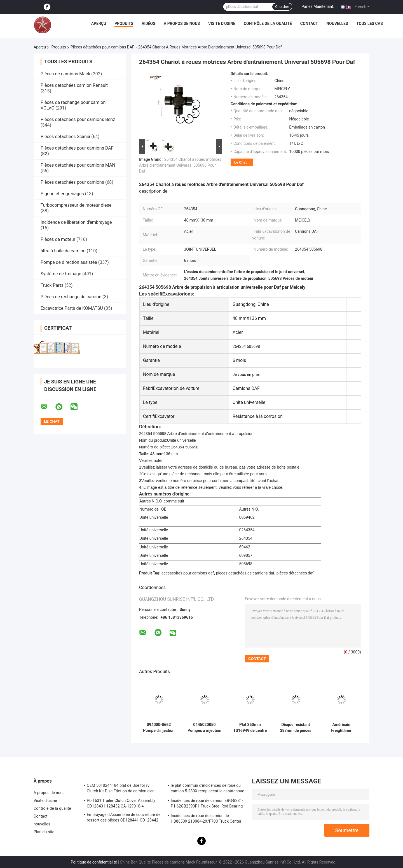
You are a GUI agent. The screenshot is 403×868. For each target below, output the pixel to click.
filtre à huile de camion (63, 251)
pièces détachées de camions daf (245, 573)
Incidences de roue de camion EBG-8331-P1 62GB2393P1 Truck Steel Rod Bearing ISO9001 (207, 804)
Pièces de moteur (58, 239)
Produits (124, 24)
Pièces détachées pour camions (72, 182)
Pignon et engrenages (62, 194)
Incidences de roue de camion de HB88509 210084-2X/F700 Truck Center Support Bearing (206, 819)
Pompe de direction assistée (69, 262)
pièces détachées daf (295, 573)
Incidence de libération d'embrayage (76, 222)
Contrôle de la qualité (268, 24)
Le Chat (240, 162)
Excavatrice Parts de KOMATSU (72, 308)
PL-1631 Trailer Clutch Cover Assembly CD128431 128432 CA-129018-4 (121, 803)
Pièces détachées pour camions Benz (78, 119)
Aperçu (99, 24)
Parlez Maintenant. (318, 6)
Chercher (282, 7)
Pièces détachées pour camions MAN (78, 165)
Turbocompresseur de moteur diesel (77, 205)
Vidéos (148, 24)
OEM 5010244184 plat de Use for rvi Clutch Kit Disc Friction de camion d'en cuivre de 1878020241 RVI (121, 789)
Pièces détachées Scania (65, 137)
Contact (309, 24)
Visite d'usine (222, 24)
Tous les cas (370, 24)
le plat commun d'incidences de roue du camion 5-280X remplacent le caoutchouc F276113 (208, 789)
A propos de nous (182, 24)
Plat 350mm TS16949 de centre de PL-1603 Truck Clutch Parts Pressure (250, 728)
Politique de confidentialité (94, 862)
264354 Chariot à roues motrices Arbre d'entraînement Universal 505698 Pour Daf (180, 165)
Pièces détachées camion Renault (74, 85)
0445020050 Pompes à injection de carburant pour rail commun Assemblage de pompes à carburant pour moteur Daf (204, 728)
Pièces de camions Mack (65, 74)
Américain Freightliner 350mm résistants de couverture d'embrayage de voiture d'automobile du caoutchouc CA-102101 (341, 728)
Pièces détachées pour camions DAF (102, 47)
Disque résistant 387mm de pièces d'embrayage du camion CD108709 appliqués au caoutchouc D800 (296, 728)
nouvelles (337, 24)
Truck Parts (52, 285)
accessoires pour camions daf (188, 573)
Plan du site (44, 832)
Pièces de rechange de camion (71, 297)
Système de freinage (61, 274)
